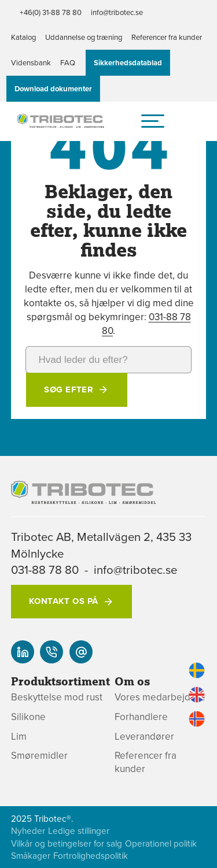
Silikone (28, 717)
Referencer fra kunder (167, 37)
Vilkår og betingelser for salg (67, 843)
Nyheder (28, 831)
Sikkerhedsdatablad (128, 63)
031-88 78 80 (45, 570)
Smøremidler (39, 756)
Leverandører (144, 737)
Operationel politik (161, 843)
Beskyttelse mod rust (57, 697)
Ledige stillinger (79, 831)
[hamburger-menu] (153, 121)
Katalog (23, 37)
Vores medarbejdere (160, 697)
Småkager (31, 856)
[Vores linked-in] (23, 652)
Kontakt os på (64, 601)
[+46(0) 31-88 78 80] (52, 652)
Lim (19, 737)
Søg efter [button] (69, 390)
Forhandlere (141, 717)
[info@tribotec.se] (81, 652)
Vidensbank (31, 62)
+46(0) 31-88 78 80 (51, 12)
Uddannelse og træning (84, 37)
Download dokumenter (53, 89)
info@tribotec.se (117, 12)
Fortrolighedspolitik (91, 856)
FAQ (68, 62)
